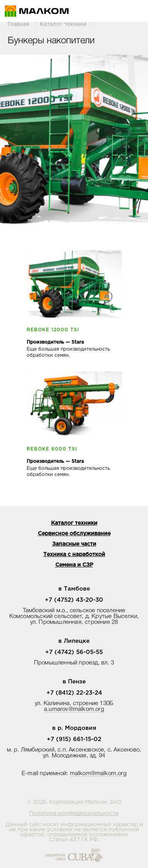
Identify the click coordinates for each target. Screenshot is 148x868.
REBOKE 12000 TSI (53, 330)
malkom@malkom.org (98, 774)
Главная (19, 25)
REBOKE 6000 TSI (52, 449)
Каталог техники (64, 25)
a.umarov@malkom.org (74, 709)
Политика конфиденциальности (74, 813)
